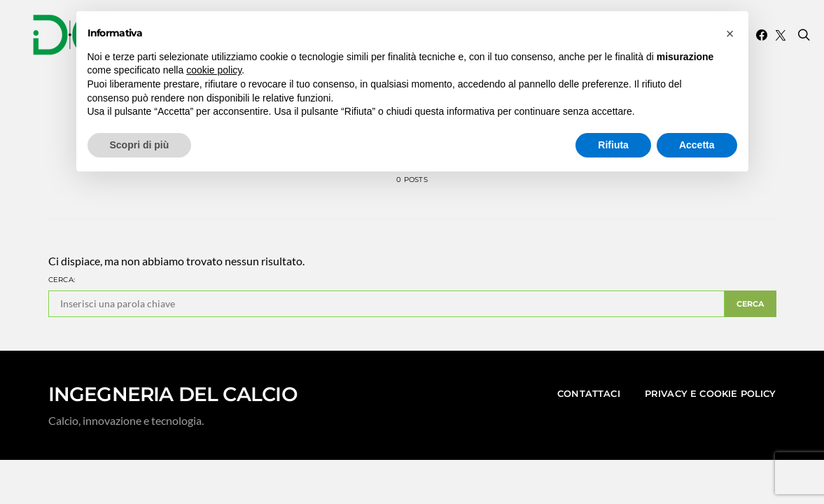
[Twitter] (781, 35)
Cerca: (62, 280)
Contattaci (589, 393)
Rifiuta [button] (613, 145)
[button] (730, 34)
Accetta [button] (697, 145)
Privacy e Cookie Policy (711, 393)
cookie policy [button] (214, 70)
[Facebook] (762, 35)
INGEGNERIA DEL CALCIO (173, 394)
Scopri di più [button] (140, 145)
